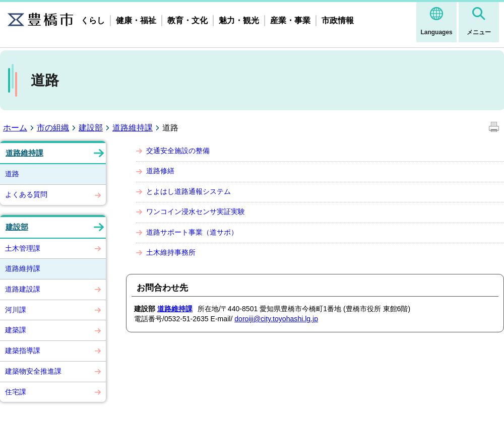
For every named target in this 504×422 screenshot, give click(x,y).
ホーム (15, 128)
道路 (12, 174)
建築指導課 (23, 350)
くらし (93, 20)
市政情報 (338, 20)
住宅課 (16, 392)
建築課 (16, 330)
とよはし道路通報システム (188, 191)
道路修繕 (160, 171)
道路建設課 (23, 289)
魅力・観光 (239, 20)
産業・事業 (290, 20)
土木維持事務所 (171, 252)
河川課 (16, 310)
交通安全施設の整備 (178, 151)
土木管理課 (23, 248)
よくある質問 (26, 194)
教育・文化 (187, 20)
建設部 (91, 128)
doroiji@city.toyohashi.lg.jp (276, 319)
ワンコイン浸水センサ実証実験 (196, 212)
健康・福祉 (136, 20)
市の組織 (53, 128)
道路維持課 (133, 128)
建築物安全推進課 (33, 371)
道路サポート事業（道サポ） (192, 232)
